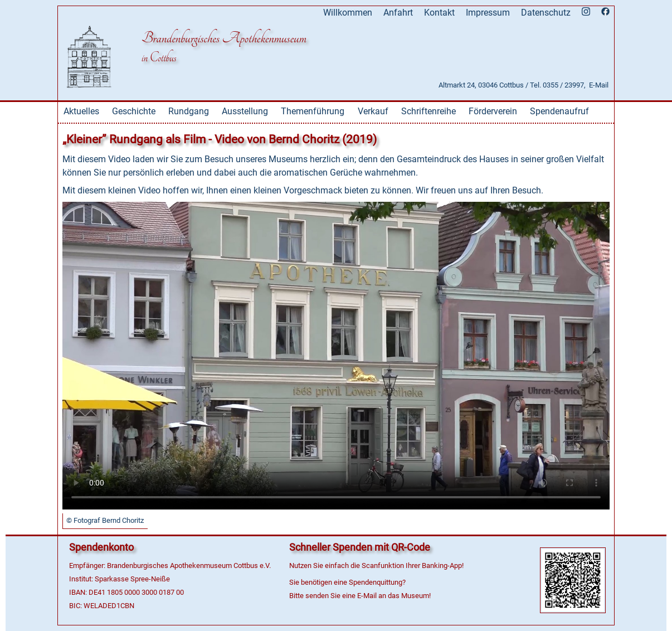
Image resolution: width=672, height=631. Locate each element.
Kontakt (439, 13)
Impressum (488, 13)
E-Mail (599, 85)
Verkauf (373, 111)
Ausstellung (245, 111)
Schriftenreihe (428, 111)
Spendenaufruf (559, 111)
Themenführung (313, 111)
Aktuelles (81, 111)
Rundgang (189, 111)
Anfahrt (398, 13)
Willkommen (348, 13)
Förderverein (493, 111)
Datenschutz (546, 13)
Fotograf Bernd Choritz (109, 520)
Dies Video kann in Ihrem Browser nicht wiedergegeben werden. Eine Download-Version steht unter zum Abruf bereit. (336, 356)
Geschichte (134, 111)
